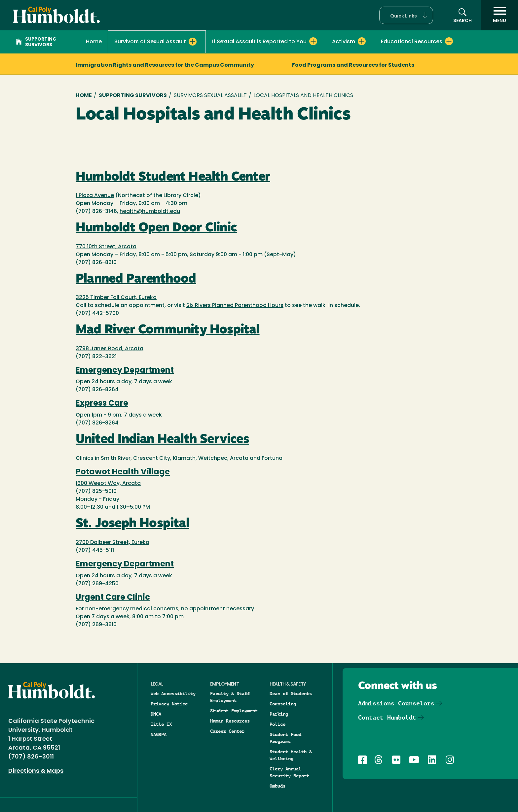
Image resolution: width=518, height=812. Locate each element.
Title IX (161, 724)
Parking (279, 714)
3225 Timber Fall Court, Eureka (116, 298)
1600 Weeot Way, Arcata (108, 484)
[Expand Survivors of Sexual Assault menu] (193, 42)
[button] (406, 15)
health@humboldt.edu (150, 212)
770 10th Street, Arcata (106, 247)
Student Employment (234, 711)
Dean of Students (291, 694)
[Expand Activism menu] (362, 41)
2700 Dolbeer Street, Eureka (112, 543)
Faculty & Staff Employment (230, 697)
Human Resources (230, 721)
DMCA (156, 714)
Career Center (227, 731)
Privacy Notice (169, 704)
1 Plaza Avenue (95, 196)
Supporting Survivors (36, 42)
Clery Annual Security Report (289, 772)
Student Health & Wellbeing (291, 755)
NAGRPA (159, 734)
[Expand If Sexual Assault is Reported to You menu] (313, 41)
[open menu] (499, 15)
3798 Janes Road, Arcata (110, 349)
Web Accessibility (173, 694)
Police (277, 724)
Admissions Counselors (396, 703)
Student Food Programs (285, 738)
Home (94, 42)
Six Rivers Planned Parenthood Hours (235, 306)
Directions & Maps (36, 771)
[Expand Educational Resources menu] (449, 41)
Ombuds (277, 786)
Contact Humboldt (387, 717)
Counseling (283, 704)
